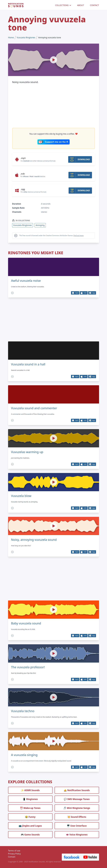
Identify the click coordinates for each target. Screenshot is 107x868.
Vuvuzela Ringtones (26, 38)
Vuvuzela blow (21, 496)
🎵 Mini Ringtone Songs (77, 808)
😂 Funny (30, 817)
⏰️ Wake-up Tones (30, 808)
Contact (12, 857)
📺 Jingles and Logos (30, 826)
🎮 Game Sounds (30, 835)
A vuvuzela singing (24, 755)
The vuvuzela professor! (28, 667)
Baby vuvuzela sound (26, 623)
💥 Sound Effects (77, 817)
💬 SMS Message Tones (77, 799)
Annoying (40, 225)
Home (11, 38)
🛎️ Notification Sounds (77, 790)
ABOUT (81, 5)
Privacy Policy (14, 854)
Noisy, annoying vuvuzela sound (34, 540)
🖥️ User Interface (77, 826)
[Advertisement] (54, 106)
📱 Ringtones (30, 799)
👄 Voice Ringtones (77, 835)
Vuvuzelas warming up (27, 452)
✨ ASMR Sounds (30, 790)
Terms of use (14, 851)
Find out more (79, 236)
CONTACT (94, 5)
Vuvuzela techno (23, 711)
